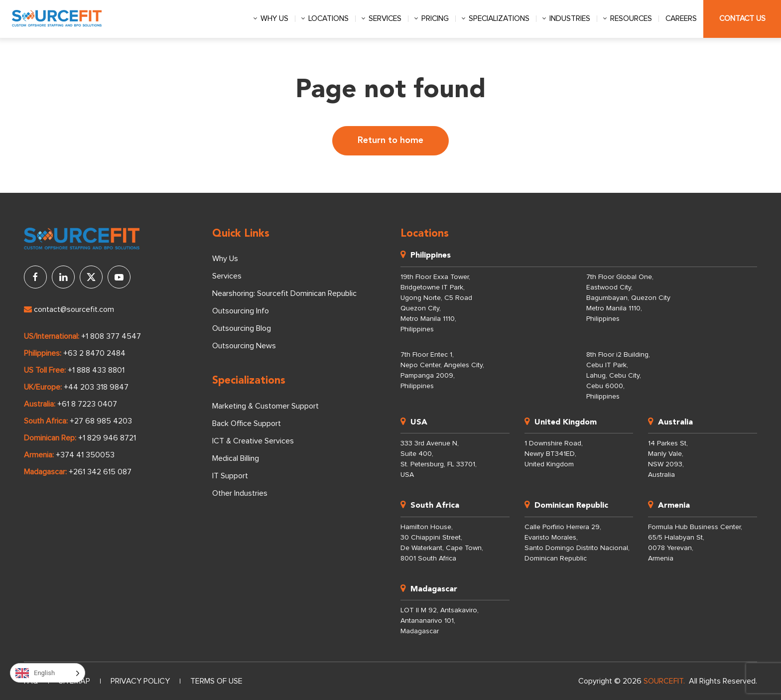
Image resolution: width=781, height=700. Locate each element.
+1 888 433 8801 (96, 370)
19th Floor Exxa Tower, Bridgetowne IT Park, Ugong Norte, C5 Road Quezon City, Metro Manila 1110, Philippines (436, 303)
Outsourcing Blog (242, 328)
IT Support (230, 476)
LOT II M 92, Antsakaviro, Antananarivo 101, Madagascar (440, 621)
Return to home (390, 140)
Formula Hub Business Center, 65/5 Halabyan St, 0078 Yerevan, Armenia (695, 543)
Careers (681, 19)
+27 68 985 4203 (101, 421)
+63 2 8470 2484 (94, 353)
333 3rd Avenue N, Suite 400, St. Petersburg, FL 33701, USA (439, 459)
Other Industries (240, 493)
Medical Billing (236, 458)
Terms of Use (216, 681)
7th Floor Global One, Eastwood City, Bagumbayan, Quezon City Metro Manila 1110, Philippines (628, 298)
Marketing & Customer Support (265, 406)
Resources (631, 19)
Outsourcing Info (241, 311)
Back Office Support (247, 423)
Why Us (225, 259)
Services (385, 19)
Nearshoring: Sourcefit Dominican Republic (284, 293)
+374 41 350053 (85, 455)
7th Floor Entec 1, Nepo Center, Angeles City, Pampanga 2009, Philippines (442, 370)
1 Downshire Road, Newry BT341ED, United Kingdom (554, 454)
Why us (274, 19)
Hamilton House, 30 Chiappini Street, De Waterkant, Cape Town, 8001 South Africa (442, 543)
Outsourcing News (244, 346)
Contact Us (742, 19)
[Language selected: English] (48, 673)
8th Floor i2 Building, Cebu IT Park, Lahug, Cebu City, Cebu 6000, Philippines (618, 376)
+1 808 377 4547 (111, 336)
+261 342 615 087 (100, 472)
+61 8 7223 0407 (87, 404)
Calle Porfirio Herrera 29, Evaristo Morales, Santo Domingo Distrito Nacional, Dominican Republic (577, 543)
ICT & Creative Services (253, 441)
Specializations (499, 19)
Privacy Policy (140, 681)
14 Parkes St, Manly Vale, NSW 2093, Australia (668, 459)
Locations (328, 19)
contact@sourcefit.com (69, 309)
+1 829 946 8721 (107, 438)
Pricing (435, 19)
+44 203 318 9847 (96, 387)
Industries (570, 19)
